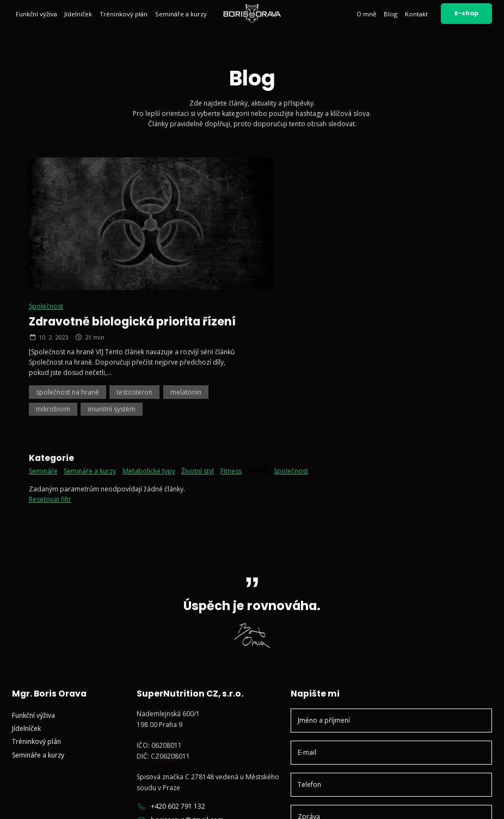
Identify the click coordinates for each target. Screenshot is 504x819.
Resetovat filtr (50, 365)
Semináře (43, 338)
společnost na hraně (304, 258)
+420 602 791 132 (171, 672)
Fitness (231, 338)
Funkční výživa (36, 14)
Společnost (283, 172)
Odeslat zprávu (391, 737)
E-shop (466, 13)
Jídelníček (78, 14)
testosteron (371, 258)
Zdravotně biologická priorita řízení (369, 187)
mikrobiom (290, 276)
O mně (366, 14)
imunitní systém (348, 276)
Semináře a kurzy (181, 14)
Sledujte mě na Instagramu (185, 706)
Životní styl (198, 338)
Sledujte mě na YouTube (181, 719)
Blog (391, 14)
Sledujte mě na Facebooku (184, 733)
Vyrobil (470, 802)
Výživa (258, 338)
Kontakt (416, 14)
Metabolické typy (149, 338)
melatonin (423, 258)
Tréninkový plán (124, 14)
